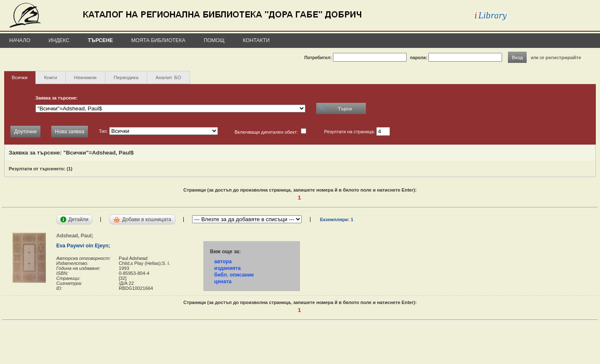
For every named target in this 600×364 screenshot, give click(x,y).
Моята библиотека (158, 40)
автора (223, 262)
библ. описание (234, 275)
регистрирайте (563, 57)
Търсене (100, 40)
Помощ (214, 40)
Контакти (256, 40)
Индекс (59, 40)
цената (223, 282)
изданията (227, 268)
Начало (20, 40)
